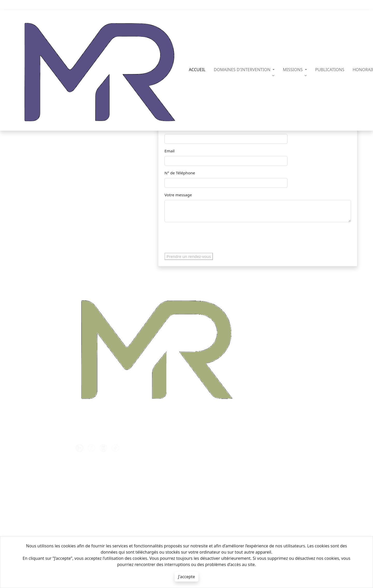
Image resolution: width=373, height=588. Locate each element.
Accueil (197, 70)
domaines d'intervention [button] (244, 71)
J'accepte (186, 577)
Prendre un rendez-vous (189, 256)
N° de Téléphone (180, 173)
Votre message (178, 195)
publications (330, 70)
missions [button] (295, 71)
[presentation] (204, 239)
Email (170, 151)
